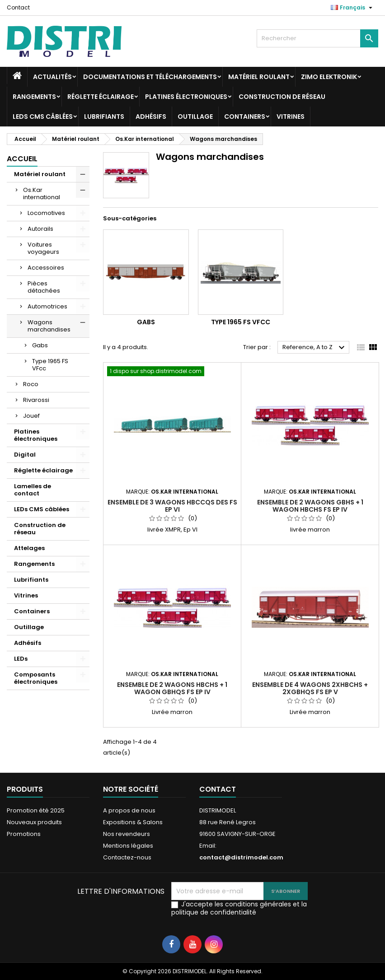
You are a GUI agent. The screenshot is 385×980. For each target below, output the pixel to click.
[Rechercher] (317, 38)
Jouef (31, 416)
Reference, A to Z (315, 348)
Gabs (40, 345)
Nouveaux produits (34, 822)
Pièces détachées (44, 287)
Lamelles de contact (33, 490)
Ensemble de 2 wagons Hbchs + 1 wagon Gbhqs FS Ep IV (172, 688)
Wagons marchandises (49, 326)
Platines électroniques (186, 97)
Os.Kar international (42, 194)
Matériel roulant (259, 77)
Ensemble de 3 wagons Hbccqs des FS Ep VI (172, 506)
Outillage (195, 117)
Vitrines (291, 117)
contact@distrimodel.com (241, 857)
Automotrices (47, 306)
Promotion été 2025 (36, 810)
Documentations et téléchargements (150, 77)
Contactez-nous (127, 857)
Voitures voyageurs (43, 248)
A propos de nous (129, 810)
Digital (25, 455)
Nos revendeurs (127, 834)
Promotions (24, 834)
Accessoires (46, 268)
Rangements (34, 97)
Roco (31, 384)
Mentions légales (128, 846)
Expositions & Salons (133, 822)
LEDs (21, 659)
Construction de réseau (282, 97)
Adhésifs (151, 117)
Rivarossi (36, 400)
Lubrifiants (104, 117)
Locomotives (46, 213)
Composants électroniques (36, 678)
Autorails (40, 229)
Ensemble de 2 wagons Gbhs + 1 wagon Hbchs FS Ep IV (310, 506)
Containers (245, 117)
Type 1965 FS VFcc (50, 365)
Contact (18, 7)
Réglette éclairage (101, 97)
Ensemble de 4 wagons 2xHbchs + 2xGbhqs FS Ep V (310, 688)
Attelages (29, 548)
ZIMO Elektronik (329, 77)
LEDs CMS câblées (43, 117)
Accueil (22, 159)
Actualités (52, 77)
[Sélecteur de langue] (353, 8)
